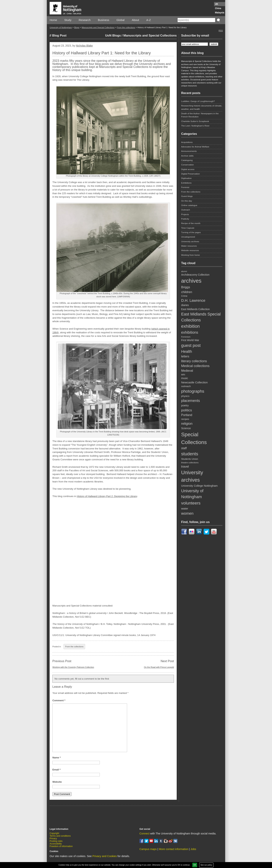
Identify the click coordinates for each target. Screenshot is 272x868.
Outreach (186, 210)
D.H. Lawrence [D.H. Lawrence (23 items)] (193, 300)
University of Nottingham (61, 27)
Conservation (187, 165)
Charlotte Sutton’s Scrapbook (195, 121)
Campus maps (148, 849)
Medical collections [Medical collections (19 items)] (195, 366)
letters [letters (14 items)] (185, 356)
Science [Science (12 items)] (186, 428)
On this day (187, 201)
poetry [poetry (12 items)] (185, 405)
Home (53, 20)
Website (57, 782)
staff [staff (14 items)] (184, 448)
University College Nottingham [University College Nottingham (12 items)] (199, 486)
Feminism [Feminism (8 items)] (186, 337)
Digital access (188, 169)
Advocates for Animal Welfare (195, 147)
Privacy (53, 839)
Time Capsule (188, 228)
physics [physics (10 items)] (185, 396)
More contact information (174, 849)
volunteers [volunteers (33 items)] (191, 503)
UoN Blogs (113, 35)
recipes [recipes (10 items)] (185, 419)
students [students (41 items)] (190, 454)
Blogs (77, 27)
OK (195, 865)
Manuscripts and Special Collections (98, 27)
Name (57, 758)
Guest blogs (187, 196)
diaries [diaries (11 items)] (185, 305)
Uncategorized (188, 237)
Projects (185, 214)
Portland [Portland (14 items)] (187, 415)
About (135, 20)
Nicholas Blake (84, 46)
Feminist (185, 187)
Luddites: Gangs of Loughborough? (198, 101)
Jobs (193, 849)
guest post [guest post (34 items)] (191, 345)
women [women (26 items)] (187, 513)
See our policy (206, 865)
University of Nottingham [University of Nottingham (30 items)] (192, 494)
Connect (145, 834)
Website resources (190, 250)
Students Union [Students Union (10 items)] (190, 459)
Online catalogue (189, 205)
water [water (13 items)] (185, 508)
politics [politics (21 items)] (187, 410)
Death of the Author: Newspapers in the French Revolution (200, 115)
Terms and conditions (60, 836)
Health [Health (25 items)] (187, 351)
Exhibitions (186, 183)
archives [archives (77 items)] (191, 281)
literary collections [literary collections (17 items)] (194, 361)
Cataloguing (187, 160)
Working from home (191, 255)
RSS (221, 31)
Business (104, 20)
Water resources (189, 246)
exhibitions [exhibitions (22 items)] (190, 332)
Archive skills (187, 156)
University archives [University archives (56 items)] (192, 476)
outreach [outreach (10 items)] (186, 386)
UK (217, 4)
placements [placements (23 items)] (191, 401)
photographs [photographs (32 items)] (193, 391)
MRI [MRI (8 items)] (183, 375)
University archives (190, 241)
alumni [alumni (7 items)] (184, 271)
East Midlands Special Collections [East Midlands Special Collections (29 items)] (201, 317)
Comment (59, 700)
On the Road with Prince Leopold (159, 667)
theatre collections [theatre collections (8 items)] (190, 462)
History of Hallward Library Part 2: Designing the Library (107, 496)
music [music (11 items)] (185, 378)
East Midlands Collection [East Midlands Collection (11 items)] (195, 309)
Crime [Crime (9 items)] (184, 296)
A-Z (148, 20)
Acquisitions (187, 142)
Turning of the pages (191, 232)
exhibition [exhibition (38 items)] (190, 326)
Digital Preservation (190, 174)
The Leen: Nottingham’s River (195, 126)
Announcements (189, 151)
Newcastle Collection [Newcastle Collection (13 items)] (194, 382)
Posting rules (56, 841)
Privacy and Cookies (105, 856)
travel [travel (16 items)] (185, 467)
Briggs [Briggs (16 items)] (186, 287)
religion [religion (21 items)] (187, 424)
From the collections (126, 27)
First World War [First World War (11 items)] (190, 340)
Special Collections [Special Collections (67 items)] (194, 438)
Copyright (54, 833)
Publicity (185, 219)
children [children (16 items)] (187, 292)
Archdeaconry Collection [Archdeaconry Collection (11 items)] (195, 275)
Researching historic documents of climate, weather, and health (202, 107)
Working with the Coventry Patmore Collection (73, 667)
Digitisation (186, 178)
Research (85, 20)
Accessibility (56, 844)
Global (120, 20)
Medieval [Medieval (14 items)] (187, 371)
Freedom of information (61, 846)
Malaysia (220, 13)
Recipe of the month (191, 223)
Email (56, 770)
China (218, 8)
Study (68, 20)
